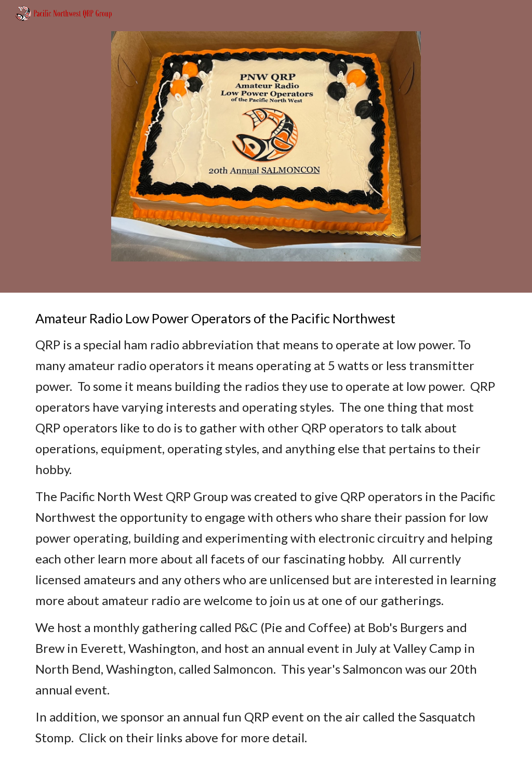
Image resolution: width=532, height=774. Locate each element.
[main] (266, 533)
